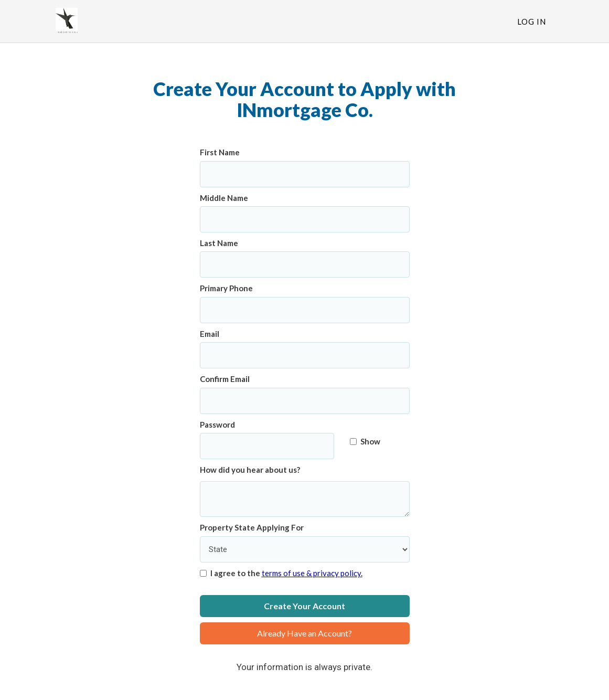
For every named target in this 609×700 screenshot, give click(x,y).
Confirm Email (225, 379)
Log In (532, 22)
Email (210, 334)
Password (217, 425)
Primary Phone (226, 288)
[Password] (267, 446)
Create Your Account (304, 606)
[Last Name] (305, 264)
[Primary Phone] (305, 310)
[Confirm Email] (305, 401)
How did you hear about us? (250, 470)
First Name (220, 152)
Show (365, 441)
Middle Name (224, 198)
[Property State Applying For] (305, 549)
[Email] (305, 355)
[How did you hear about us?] (305, 499)
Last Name (219, 243)
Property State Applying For (252, 527)
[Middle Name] (305, 219)
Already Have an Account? (304, 633)
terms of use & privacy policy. (312, 573)
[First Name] (305, 174)
